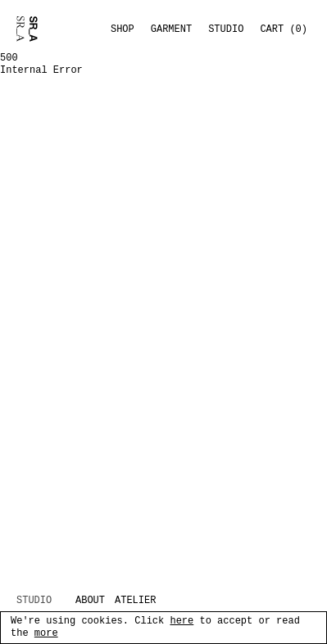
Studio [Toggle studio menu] (226, 29)
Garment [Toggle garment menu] (171, 29)
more (46, 634)
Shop (123, 29)
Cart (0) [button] (284, 29)
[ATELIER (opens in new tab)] (143, 601)
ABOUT (90, 601)
